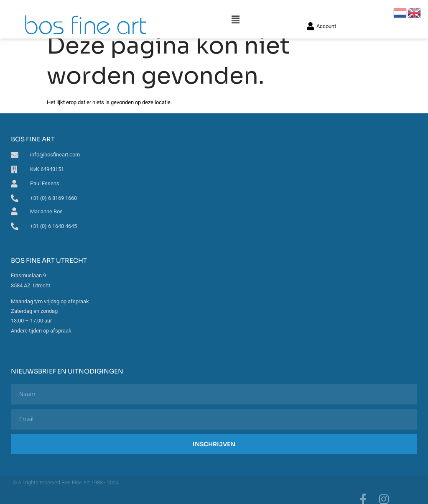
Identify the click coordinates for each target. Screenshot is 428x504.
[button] (236, 9)
